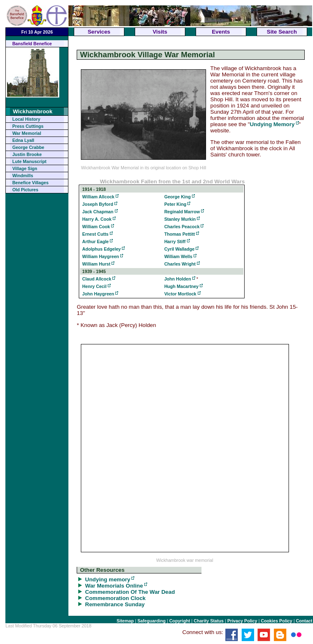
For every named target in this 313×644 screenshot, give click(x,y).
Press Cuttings (28, 126)
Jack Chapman (98, 212)
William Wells (178, 256)
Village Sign (25, 168)
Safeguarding (151, 621)
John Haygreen (98, 294)
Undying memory (108, 579)
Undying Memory (272, 124)
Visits (160, 32)
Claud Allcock (97, 279)
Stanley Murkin (180, 219)
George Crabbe (28, 147)
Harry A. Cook (97, 219)
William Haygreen (101, 256)
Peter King (175, 204)
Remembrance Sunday (115, 604)
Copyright (180, 621)
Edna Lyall (23, 140)
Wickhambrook (33, 111)
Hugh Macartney (181, 286)
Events (221, 32)
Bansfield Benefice (32, 44)
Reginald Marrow (182, 212)
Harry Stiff (175, 242)
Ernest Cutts (95, 234)
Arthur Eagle (95, 242)
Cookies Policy (277, 621)
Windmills (23, 176)
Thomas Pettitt (180, 234)
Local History (27, 119)
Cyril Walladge (179, 249)
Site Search (282, 32)
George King (177, 197)
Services (99, 32)
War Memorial (27, 133)
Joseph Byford (98, 204)
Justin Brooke (27, 154)
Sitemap (125, 621)
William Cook (96, 227)
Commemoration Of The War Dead (130, 592)
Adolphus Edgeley (101, 249)
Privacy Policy (242, 621)
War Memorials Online (114, 586)
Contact (304, 621)
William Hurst (96, 264)
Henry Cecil (94, 286)
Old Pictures (25, 190)
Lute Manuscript (29, 161)
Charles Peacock (182, 227)
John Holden (178, 279)
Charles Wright (180, 264)
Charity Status (209, 621)
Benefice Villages (30, 183)
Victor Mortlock (180, 294)
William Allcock (98, 197)
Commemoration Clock (115, 598)
